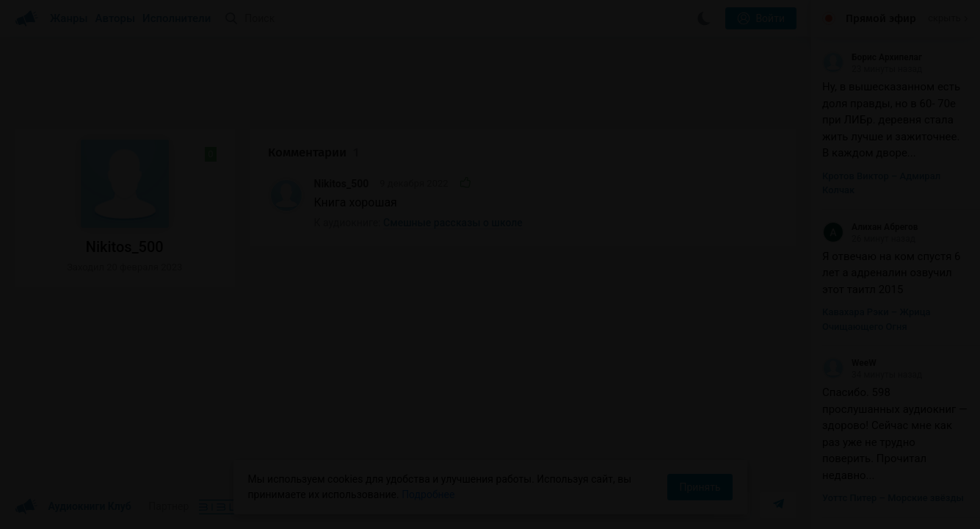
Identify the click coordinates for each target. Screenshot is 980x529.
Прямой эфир (881, 18)
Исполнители (177, 18)
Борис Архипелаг (872, 57)
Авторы (116, 18)
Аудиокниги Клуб (73, 507)
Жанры (69, 18)
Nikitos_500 (342, 184)
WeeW (849, 363)
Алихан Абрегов (870, 227)
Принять (700, 487)
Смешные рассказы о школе (453, 223)
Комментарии (313, 152)
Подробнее (428, 494)
